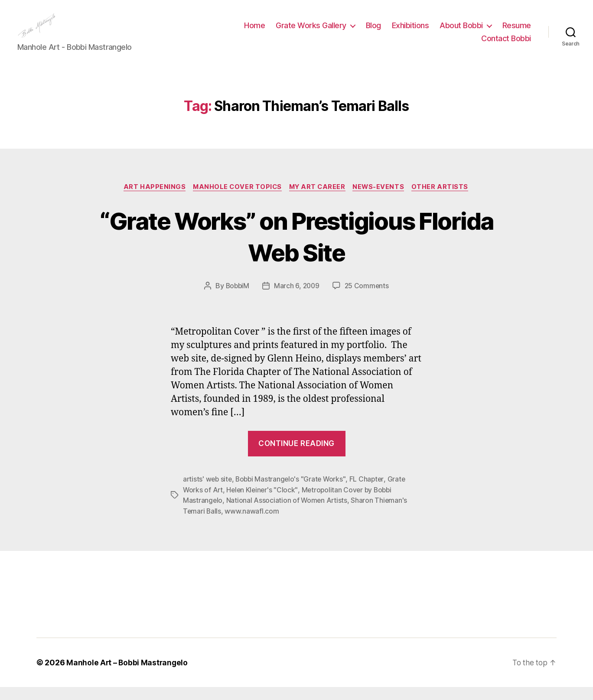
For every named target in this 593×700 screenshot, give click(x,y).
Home (254, 32)
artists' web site (208, 493)
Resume (517, 32)
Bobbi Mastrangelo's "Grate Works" (293, 493)
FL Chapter (370, 493)
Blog (373, 32)
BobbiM (236, 300)
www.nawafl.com (253, 524)
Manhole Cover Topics (236, 200)
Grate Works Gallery (311, 32)
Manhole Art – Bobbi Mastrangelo (128, 676)
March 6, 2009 (297, 300)
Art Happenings (151, 200)
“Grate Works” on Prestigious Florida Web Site (296, 249)
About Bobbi (461, 32)
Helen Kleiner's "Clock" (264, 503)
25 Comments (368, 300)
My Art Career (318, 200)
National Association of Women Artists (288, 514)
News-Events (382, 200)
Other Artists (445, 200)
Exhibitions (411, 32)
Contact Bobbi (506, 45)
